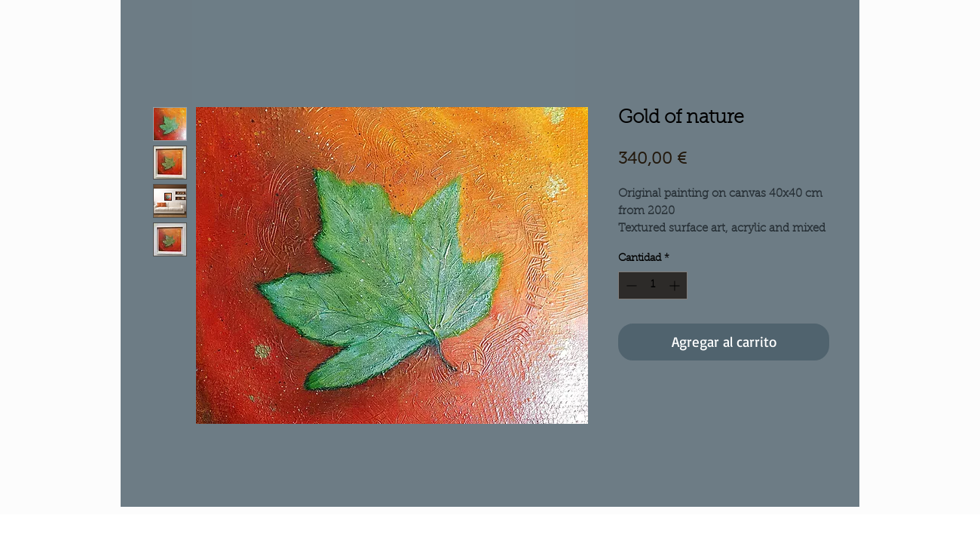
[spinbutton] (653, 285)
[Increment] (676, 285)
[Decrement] (630, 285)
